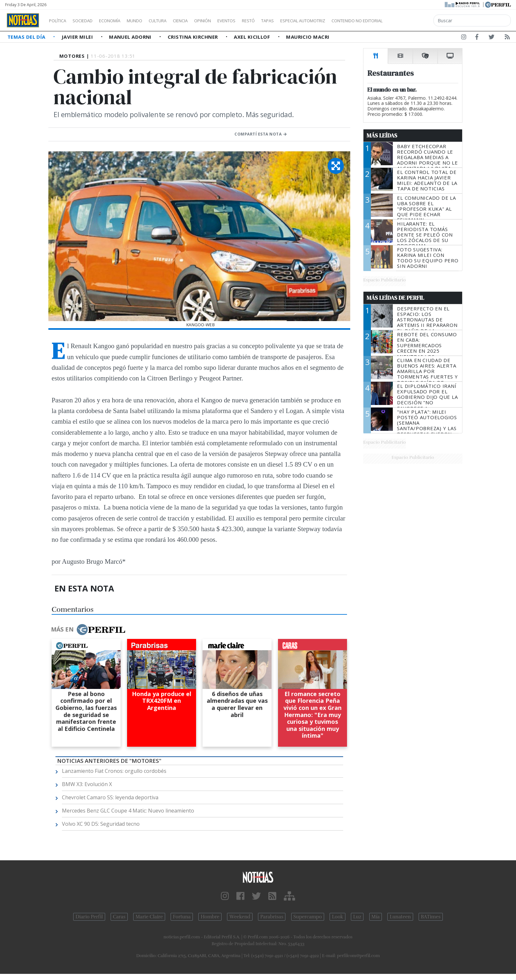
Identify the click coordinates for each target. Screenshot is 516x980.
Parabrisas (272, 917)
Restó (282, 21)
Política (60, 21)
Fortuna (182, 917)
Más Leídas (382, 136)
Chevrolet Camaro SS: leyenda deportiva (110, 797)
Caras (119, 917)
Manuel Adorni (131, 37)
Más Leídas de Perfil (395, 298)
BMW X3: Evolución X (87, 784)
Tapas (304, 21)
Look (337, 917)
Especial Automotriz (346, 21)
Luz (357, 917)
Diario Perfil (89, 917)
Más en (88, 630)
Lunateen (400, 917)
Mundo (149, 21)
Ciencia (203, 21)
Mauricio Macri (308, 37)
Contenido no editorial (412, 21)
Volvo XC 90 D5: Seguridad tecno (101, 824)
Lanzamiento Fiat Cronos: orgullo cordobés (114, 771)
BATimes (431, 917)
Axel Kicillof (253, 37)
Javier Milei (78, 37)
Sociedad (89, 21)
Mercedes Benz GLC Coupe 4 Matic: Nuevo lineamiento (128, 811)
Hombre (210, 917)
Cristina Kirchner (193, 37)
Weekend (240, 917)
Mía (376, 917)
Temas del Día (27, 37)
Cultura (176, 21)
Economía (121, 21)
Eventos (257, 21)
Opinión (229, 21)
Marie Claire (149, 917)
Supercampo (308, 917)
